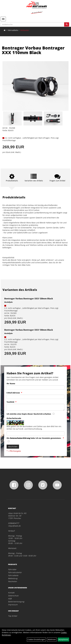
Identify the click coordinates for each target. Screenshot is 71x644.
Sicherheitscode (14, 418)
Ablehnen (52, 639)
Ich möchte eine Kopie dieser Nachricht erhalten (29, 414)
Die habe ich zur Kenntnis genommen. (34, 438)
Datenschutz (13, 596)
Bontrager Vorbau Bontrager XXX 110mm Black (33, 50)
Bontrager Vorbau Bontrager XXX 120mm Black (29, 299)
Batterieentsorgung (16, 602)
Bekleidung (13, 578)
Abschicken (13, 447)
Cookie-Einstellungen (36, 639)
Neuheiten (12, 581)
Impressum (13, 605)
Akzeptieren (63, 639)
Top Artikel (13, 616)
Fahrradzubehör (15, 572)
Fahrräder (12, 569)
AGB (10, 599)
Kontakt (11, 593)
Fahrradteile (13, 30)
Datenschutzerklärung (20, 438)
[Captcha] (35, 434)
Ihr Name (11, 383)
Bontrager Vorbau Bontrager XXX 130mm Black (29, 330)
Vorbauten (25, 30)
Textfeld (10, 402)
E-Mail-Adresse (13, 393)
